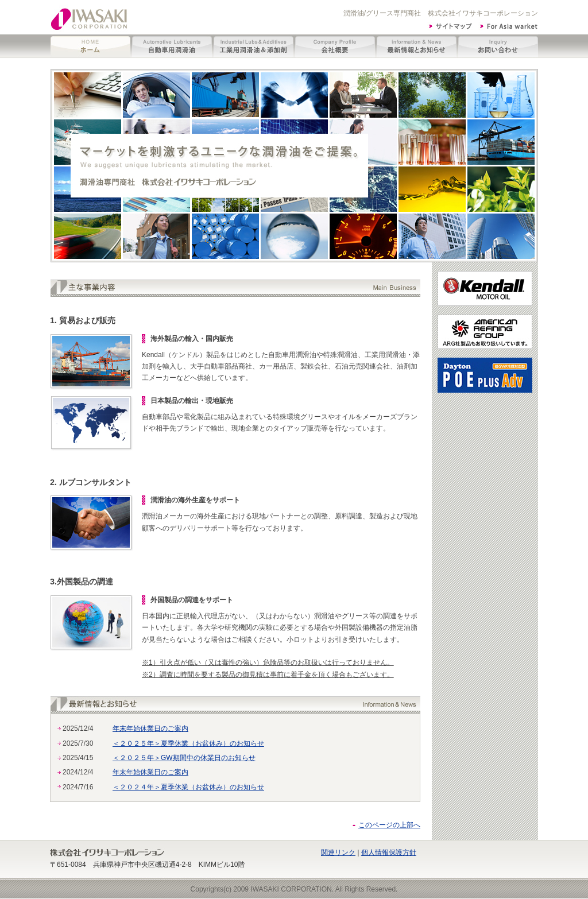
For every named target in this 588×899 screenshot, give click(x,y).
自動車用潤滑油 (172, 46)
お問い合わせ (498, 46)
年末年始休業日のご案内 (150, 728)
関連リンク (338, 852)
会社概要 (335, 46)
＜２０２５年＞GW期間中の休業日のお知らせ (184, 758)
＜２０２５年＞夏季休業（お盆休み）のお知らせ (188, 743)
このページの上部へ (389, 825)
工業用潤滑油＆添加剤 (254, 46)
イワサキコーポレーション (90, 17)
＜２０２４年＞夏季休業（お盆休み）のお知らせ (188, 787)
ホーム (91, 46)
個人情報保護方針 (389, 852)
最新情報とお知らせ (417, 46)
